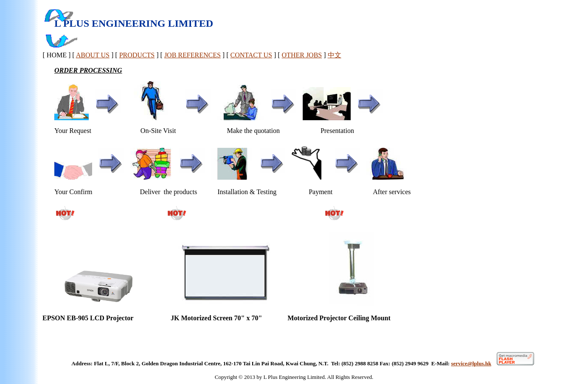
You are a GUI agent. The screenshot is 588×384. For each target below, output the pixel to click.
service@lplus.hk (471, 363)
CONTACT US (251, 55)
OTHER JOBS (302, 55)
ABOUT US (93, 55)
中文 (335, 55)
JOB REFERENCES (193, 55)
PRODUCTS (137, 55)
